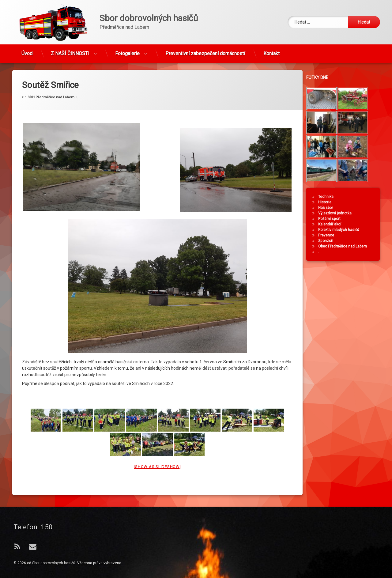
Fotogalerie (127, 49)
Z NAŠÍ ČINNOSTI (70, 49)
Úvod (27, 49)
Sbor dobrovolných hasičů (54, 563)
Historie (330, 202)
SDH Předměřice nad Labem (51, 69)
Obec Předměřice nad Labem (347, 246)
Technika (331, 197)
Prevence (331, 235)
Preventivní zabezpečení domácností (205, 49)
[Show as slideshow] (157, 438)
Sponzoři (331, 241)
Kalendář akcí (335, 224)
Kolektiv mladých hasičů (344, 230)
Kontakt (271, 49)
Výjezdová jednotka (340, 213)
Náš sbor (330, 208)
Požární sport (334, 219)
